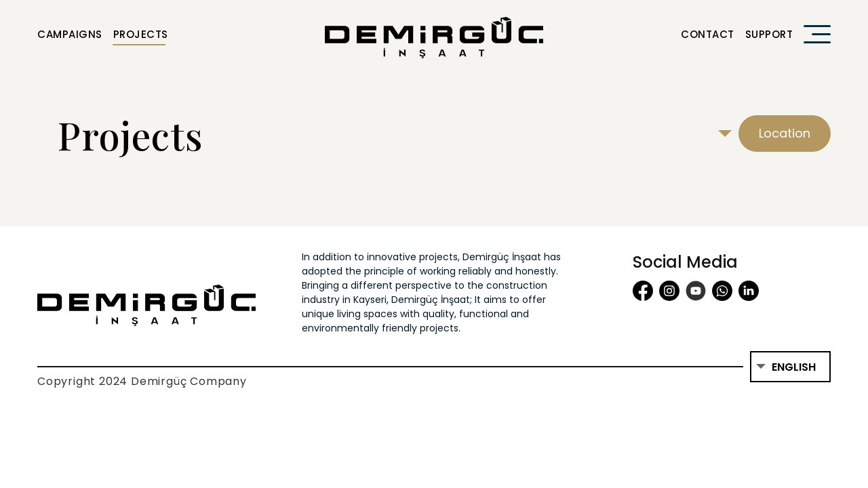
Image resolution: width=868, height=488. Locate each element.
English (794, 367)
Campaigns (70, 34)
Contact (708, 34)
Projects (141, 34)
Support (769, 34)
